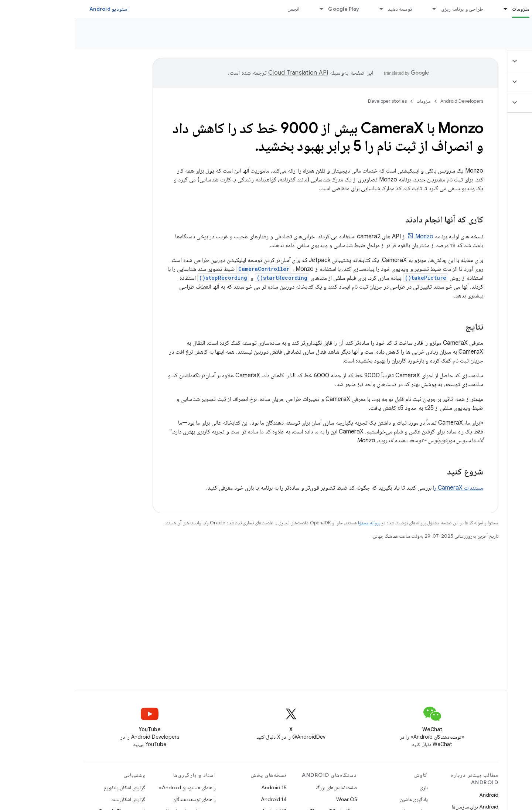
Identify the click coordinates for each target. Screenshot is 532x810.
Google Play (269, 9)
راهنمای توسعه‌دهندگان (120, 799)
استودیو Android (34, 9)
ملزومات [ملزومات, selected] (446, 9)
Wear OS (272, 799)
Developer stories (494, 37)
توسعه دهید (325, 9)
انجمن (219, 9)
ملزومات (349, 101)
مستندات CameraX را (383, 488)
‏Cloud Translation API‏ (224, 73)
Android (414, 795)
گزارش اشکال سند (54, 799)
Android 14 (199, 799)
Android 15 (199, 787)
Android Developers (387, 101)
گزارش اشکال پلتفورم (50, 787)
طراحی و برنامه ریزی (388, 9)
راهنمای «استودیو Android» (113, 787)
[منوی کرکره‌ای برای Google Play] (243, 9)
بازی (349, 787)
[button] (488, 61)
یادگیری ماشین (339, 799)
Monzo (350, 236)
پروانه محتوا (294, 523)
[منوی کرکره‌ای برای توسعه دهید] (303, 9)
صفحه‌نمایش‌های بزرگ (262, 787)
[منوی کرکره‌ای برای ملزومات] (427, 9)
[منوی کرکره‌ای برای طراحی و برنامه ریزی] (357, 9)
